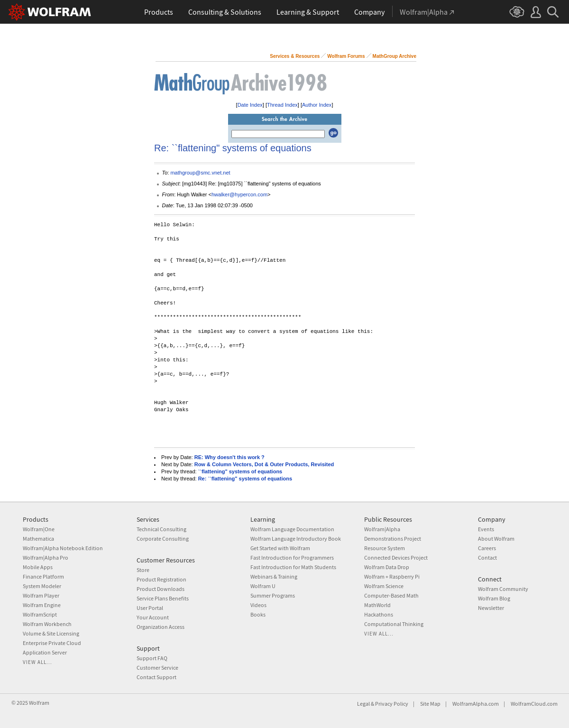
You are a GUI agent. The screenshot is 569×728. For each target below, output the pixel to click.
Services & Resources (295, 56)
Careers (487, 548)
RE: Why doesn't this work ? (229, 457)
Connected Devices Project (396, 558)
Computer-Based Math (391, 595)
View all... (37, 662)
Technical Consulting (161, 529)
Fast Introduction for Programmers (292, 558)
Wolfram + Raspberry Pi (392, 576)
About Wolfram (496, 539)
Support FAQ (152, 658)
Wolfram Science (384, 586)
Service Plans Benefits (163, 598)
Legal (363, 704)
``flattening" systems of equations (240, 471)
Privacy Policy (392, 704)
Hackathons (379, 614)
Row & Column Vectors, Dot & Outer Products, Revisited (264, 464)
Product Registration (161, 579)
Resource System (385, 548)
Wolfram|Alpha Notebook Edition (63, 548)
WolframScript (40, 614)
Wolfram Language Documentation (292, 529)
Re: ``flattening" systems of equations (245, 479)
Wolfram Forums (346, 56)
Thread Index (282, 105)
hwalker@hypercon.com (239, 194)
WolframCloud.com (534, 704)
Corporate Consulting (163, 539)
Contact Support (156, 677)
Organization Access (161, 627)
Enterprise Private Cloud (52, 643)
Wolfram (39, 703)
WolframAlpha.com (476, 704)
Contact (487, 558)
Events (486, 529)
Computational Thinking (394, 624)
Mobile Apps (38, 567)
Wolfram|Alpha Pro (46, 558)
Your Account (153, 617)
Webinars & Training (274, 576)
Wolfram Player (41, 595)
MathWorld (377, 605)
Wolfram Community (503, 589)
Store (143, 570)
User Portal (150, 608)
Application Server (45, 652)
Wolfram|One (39, 529)
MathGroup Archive (395, 56)
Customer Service (157, 668)
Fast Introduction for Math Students (293, 567)
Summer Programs (273, 595)
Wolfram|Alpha (382, 529)
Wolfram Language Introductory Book (296, 539)
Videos (258, 605)
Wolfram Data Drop (387, 567)
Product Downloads (161, 589)
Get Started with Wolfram (280, 548)
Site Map (430, 704)
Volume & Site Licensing (51, 633)
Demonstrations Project (393, 539)
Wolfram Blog (494, 598)
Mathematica (38, 539)
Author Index (317, 105)
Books (258, 614)
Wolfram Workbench (47, 624)
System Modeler (42, 586)
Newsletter (491, 608)
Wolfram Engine (42, 605)
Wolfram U (263, 586)
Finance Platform (43, 576)
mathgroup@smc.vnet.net (200, 173)
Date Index (250, 105)
